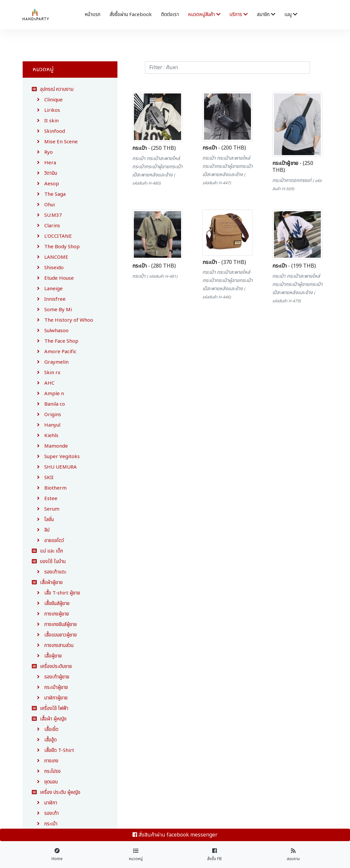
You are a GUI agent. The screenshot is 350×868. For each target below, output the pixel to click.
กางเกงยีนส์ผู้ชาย (54, 625)
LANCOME (50, 257)
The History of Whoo (62, 320)
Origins (46, 415)
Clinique (47, 100)
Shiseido (48, 268)
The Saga (49, 194)
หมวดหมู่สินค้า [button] (204, 15)
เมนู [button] (291, 15)
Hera (44, 163)
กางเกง (45, 761)
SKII (43, 478)
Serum (46, 509)
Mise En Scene (55, 142)
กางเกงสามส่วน (53, 646)
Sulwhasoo (50, 331)
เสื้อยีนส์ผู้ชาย (51, 604)
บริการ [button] (239, 15)
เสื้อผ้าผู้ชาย (47, 583)
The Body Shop (56, 247)
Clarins (46, 226)
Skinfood (48, 131)
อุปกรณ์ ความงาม (53, 89)
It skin (45, 121)
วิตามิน (44, 173)
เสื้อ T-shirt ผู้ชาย (56, 593)
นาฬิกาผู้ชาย (50, 698)
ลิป (41, 530)
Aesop (45, 184)
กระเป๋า (45, 824)
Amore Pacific (54, 352)
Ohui (43, 205)
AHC (43, 383)
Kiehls (45, 436)
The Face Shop (55, 341)
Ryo (42, 152)
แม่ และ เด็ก (47, 551)
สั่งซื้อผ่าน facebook (131, 15)
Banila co (48, 404)
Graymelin (50, 362)
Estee (45, 499)
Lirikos (46, 110)
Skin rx (46, 373)
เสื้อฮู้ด (44, 740)
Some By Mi (52, 310)
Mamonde (50, 446)
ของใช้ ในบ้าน (49, 562)
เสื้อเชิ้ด (45, 729)
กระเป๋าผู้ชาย (50, 687)
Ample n (48, 394)
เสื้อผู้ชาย (47, 656)
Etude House (53, 278)
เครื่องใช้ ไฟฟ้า (50, 708)
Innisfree (49, 299)
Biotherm (49, 488)
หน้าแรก (93, 15)
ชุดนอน (45, 782)
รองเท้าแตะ (49, 572)
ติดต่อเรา (170, 15)
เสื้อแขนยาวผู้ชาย (54, 635)
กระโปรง (46, 771)
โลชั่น (43, 520)
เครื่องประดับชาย (52, 666)
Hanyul (46, 425)
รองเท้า (45, 813)
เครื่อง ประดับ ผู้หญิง (56, 792)
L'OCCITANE (52, 236)
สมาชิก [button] (266, 15)
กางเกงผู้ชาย (50, 614)
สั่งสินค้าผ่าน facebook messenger (175, 835)
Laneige (47, 289)
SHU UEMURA (54, 467)
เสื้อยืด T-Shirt (53, 750)
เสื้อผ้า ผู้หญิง (49, 719)
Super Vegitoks (56, 457)
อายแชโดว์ (48, 541)
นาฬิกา (44, 803)
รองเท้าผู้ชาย (51, 677)
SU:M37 (47, 215)
